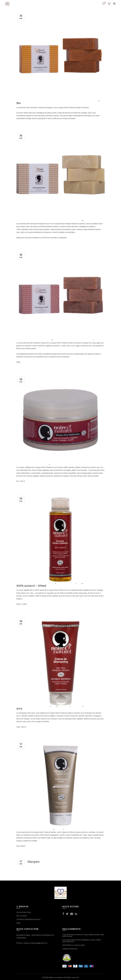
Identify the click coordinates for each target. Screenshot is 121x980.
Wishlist (105, 3)
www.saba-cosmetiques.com (43, 934)
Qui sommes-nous (24, 911)
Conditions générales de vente (28, 918)
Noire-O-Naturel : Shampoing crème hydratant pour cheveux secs (60, 706)
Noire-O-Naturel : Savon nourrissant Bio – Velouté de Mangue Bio (60, 101)
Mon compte (22, 914)
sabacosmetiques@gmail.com (35, 942)
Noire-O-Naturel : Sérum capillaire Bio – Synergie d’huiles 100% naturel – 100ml (57, 583)
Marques (34, 860)
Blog (18, 922)
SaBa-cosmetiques (56, 976)
